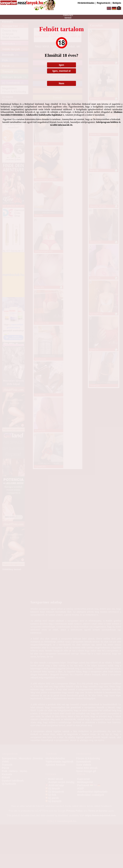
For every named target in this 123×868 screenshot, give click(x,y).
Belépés (117, 3)
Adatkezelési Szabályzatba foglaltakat (44, 115)
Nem (61, 83)
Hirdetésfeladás (86, 3)
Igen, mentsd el (61, 71)
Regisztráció (103, 3)
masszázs (68, 15)
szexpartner (68, 10)
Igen (61, 65)
